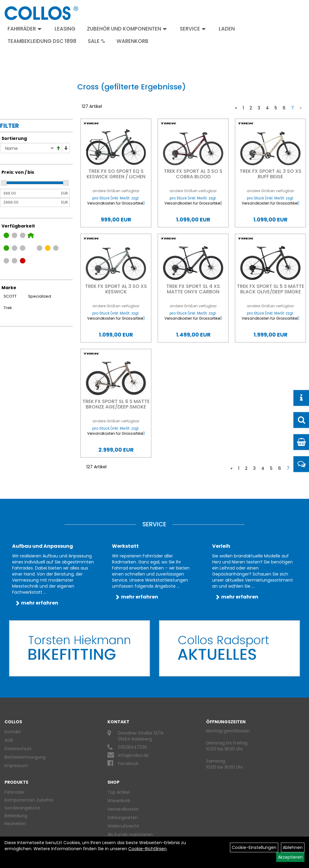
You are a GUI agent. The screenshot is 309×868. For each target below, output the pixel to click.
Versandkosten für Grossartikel (115, 203)
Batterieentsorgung (25, 757)
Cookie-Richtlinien (147, 849)
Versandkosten (123, 809)
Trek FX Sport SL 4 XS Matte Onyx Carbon (193, 289)
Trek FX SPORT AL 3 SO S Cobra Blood (193, 174)
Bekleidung (16, 816)
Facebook (128, 763)
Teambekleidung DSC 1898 (42, 41)
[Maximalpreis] (30, 202)
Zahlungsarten (123, 818)
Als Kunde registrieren (130, 834)
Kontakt (13, 732)
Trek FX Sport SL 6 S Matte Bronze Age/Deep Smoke (116, 404)
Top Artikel (118, 792)
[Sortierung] (27, 148)
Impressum (16, 766)
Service (193, 29)
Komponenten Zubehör (29, 800)
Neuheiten (15, 824)
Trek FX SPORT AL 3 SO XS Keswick (116, 289)
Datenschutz (18, 749)
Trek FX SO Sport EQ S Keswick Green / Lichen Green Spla (116, 177)
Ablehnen (293, 847)
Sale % (96, 41)
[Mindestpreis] (30, 193)
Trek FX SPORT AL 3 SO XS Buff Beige (271, 174)
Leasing (65, 29)
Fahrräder (25, 29)
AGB (9, 740)
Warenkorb (132, 41)
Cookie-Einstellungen (254, 847)
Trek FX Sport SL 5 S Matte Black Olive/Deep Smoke (271, 289)
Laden (227, 29)
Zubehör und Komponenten (127, 29)
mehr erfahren (40, 603)
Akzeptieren (290, 857)
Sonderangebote (22, 808)
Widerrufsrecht (123, 826)
